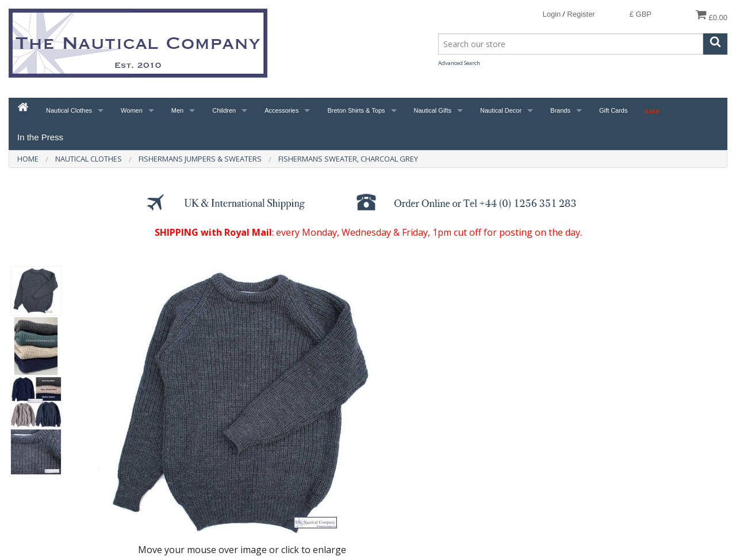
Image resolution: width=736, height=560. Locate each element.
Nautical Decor (501, 110)
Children (224, 110)
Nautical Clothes (69, 110)
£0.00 (711, 15)
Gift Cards (614, 110)
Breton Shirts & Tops (356, 110)
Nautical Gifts (433, 110)
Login (551, 14)
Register (581, 14)
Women (132, 110)
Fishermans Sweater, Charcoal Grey (348, 159)
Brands (560, 110)
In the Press (40, 137)
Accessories (281, 110)
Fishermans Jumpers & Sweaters (200, 159)
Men (177, 110)
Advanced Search (459, 63)
